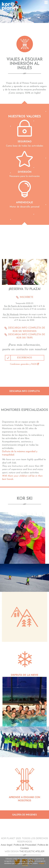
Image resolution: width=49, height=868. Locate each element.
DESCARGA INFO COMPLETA (25, 391)
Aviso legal (6, 845)
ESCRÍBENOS (25, 358)
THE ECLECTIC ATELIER (32, 851)
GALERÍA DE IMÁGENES (24, 815)
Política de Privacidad (25, 845)
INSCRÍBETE (26, 297)
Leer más (25, 866)
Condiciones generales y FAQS (24, 364)
